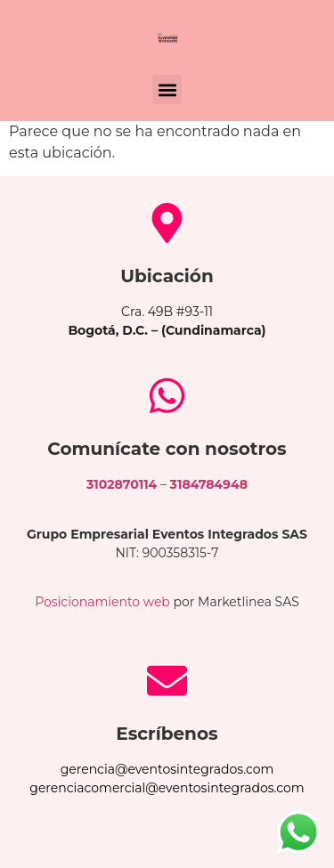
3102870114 (122, 484)
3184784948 (209, 484)
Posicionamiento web (102, 602)
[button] (167, 89)
